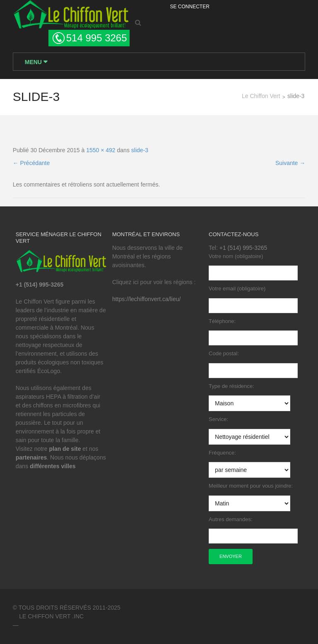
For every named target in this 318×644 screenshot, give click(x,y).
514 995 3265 (97, 38)
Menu (34, 62)
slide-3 (140, 150)
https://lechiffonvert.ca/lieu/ (147, 299)
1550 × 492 (101, 150)
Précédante (31, 163)
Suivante (290, 163)
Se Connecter (190, 7)
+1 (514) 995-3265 (243, 248)
